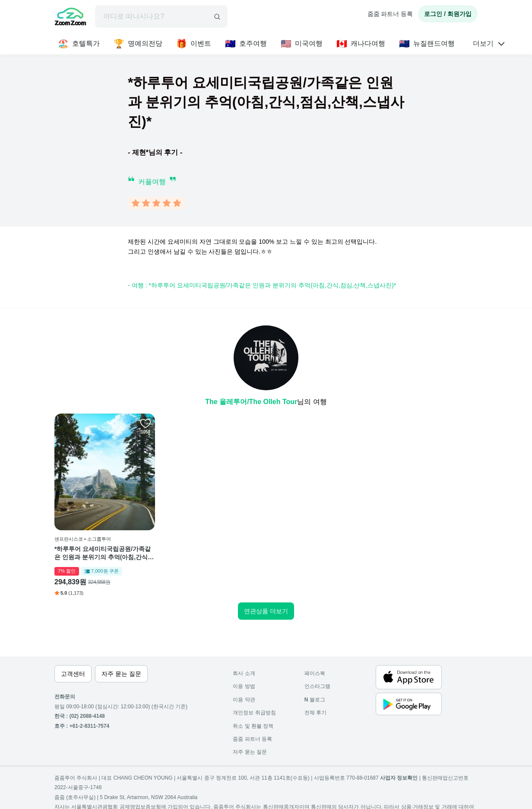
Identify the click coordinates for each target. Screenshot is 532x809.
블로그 (315, 700)
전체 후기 (315, 713)
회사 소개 (244, 673)
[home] (70, 18)
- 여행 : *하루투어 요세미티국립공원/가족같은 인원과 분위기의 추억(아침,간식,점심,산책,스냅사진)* (262, 285)
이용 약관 (244, 700)
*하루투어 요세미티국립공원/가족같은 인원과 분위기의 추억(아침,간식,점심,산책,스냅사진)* (103, 554)
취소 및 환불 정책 (253, 726)
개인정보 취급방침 (254, 713)
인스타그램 (317, 686)
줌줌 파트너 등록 (390, 14)
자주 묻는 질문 (250, 752)
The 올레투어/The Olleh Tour (251, 402)
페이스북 (315, 673)
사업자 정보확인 (399, 778)
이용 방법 (244, 686)
